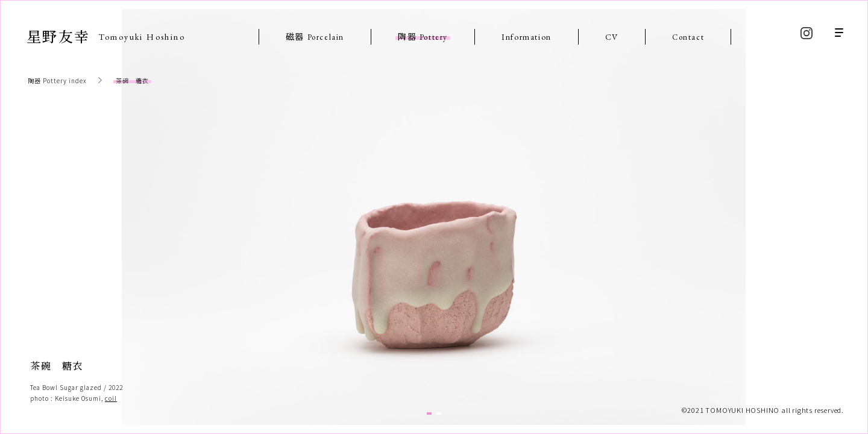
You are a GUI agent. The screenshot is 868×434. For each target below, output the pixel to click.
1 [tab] (429, 414)
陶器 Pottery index (57, 80)
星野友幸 (106, 36)
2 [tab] (439, 414)
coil (111, 398)
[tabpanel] (433, 217)
